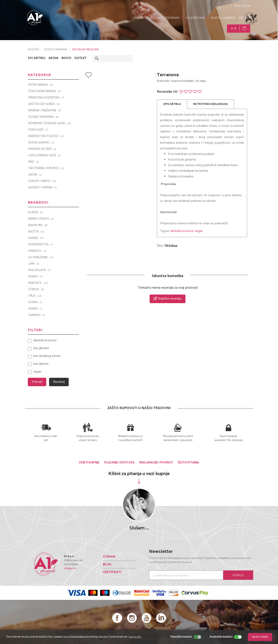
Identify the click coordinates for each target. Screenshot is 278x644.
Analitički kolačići (221, 637)
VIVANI (35, 309)
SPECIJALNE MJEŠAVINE (85, 50)
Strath (36, 289)
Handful (37, 251)
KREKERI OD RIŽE (42, 149)
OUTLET (80, 58)
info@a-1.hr (70, 568)
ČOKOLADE (38, 130)
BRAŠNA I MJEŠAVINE (45, 111)
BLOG (107, 564)
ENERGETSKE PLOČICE (46, 136)
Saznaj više (135, 637)
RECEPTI (245, 18)
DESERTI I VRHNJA (42, 188)
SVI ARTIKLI (37, 58)
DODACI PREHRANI (167, 18)
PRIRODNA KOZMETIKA (46, 98)
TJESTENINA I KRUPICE (46, 168)
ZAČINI (35, 175)
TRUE (35, 296)
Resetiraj (59, 382)
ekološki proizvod (182, 231)
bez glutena (41, 348)
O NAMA (109, 557)
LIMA (34, 264)
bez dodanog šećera (47, 356)
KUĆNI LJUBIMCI (223, 18)
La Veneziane (41, 257)
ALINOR (35, 212)
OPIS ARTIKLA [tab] (172, 104)
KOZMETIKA (197, 18)
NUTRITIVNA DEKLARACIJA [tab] (211, 104)
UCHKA (35, 302)
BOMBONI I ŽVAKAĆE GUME (50, 123)
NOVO (66, 58)
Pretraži (37, 382)
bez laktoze (41, 364)
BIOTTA (36, 232)
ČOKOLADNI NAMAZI (44, 91)
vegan (199, 231)
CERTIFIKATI (112, 572)
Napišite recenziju (168, 299)
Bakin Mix (38, 225)
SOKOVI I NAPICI (42, 181)
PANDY (35, 277)
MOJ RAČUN (242, 6)
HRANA (140, 18)
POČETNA (34, 50)
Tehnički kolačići (181, 637)
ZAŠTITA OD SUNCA (44, 104)
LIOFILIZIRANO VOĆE (44, 155)
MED (34, 162)
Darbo (36, 238)
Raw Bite (38, 283)
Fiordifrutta (40, 245)
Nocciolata (39, 270)
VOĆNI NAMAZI (40, 85)
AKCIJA (53, 58)
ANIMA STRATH (41, 219)
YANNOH (37, 315)
